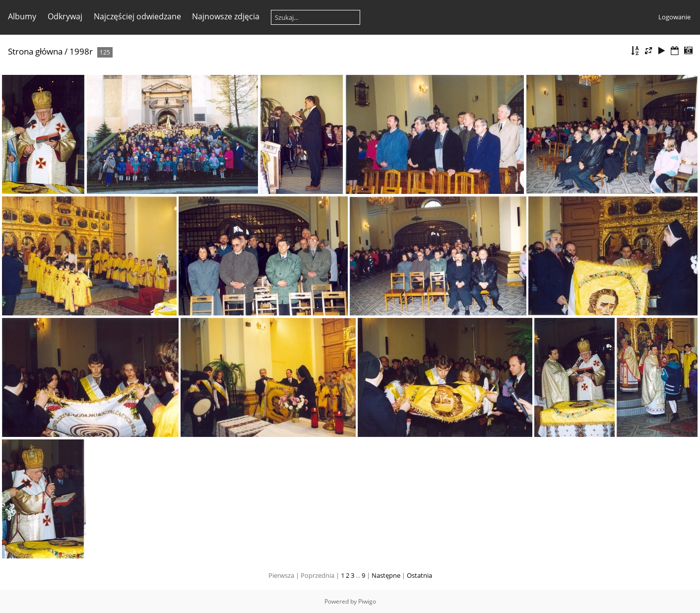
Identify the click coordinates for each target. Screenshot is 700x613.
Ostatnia (419, 575)
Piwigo (367, 601)
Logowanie (674, 17)
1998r (81, 51)
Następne (386, 575)
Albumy (22, 16)
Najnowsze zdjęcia (226, 16)
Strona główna (35, 51)
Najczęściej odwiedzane (137, 16)
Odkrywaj (65, 16)
